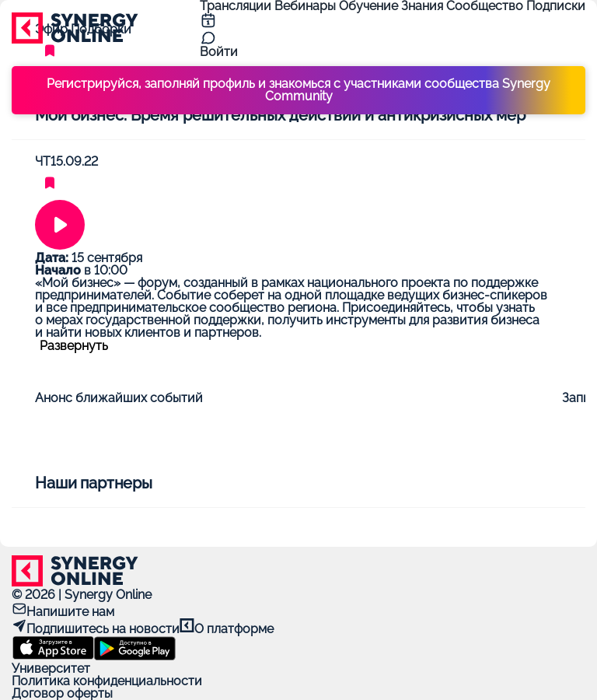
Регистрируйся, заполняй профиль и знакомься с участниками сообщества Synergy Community (298, 90)
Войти (219, 52)
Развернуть (74, 346)
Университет (51, 668)
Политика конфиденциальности (107, 681)
